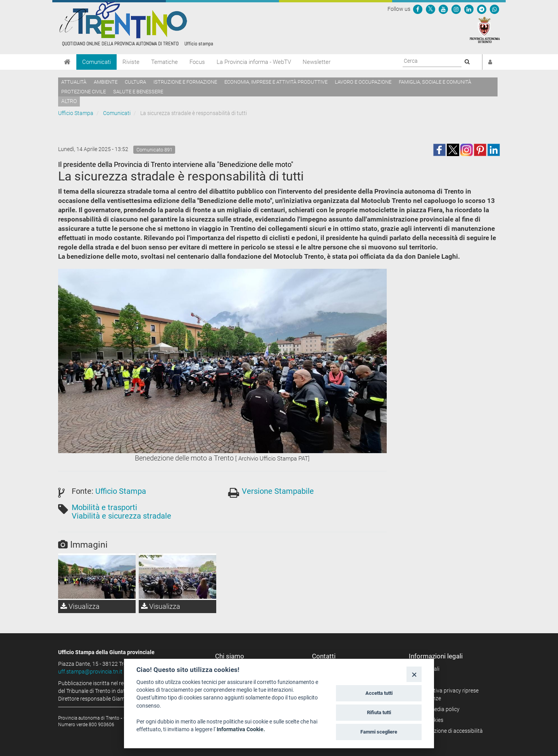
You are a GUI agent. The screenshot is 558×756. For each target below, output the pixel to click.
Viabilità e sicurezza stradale (121, 516)
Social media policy (437, 709)
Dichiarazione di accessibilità (449, 731)
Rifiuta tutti (379, 712)
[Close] (414, 674)
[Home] (67, 62)
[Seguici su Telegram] (482, 9)
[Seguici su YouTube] (443, 9)
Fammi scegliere (379, 732)
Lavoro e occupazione (363, 82)
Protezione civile (84, 92)
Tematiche (164, 62)
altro (69, 101)
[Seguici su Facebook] (418, 9)
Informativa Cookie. (241, 729)
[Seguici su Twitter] (431, 9)
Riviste (131, 62)
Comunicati (96, 62)
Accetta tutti (379, 693)
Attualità (74, 82)
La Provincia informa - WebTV (254, 62)
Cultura (135, 82)
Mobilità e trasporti (104, 507)
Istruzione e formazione (185, 82)
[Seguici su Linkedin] (469, 9)
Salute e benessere (138, 92)
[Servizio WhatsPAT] (494, 9)
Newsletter (317, 62)
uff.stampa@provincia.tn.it (90, 672)
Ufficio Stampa (76, 113)
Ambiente (106, 82)
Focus (197, 62)
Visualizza (80, 606)
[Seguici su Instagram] (456, 9)
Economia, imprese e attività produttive (276, 82)
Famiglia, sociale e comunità (435, 82)
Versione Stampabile (278, 491)
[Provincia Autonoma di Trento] (485, 29)
